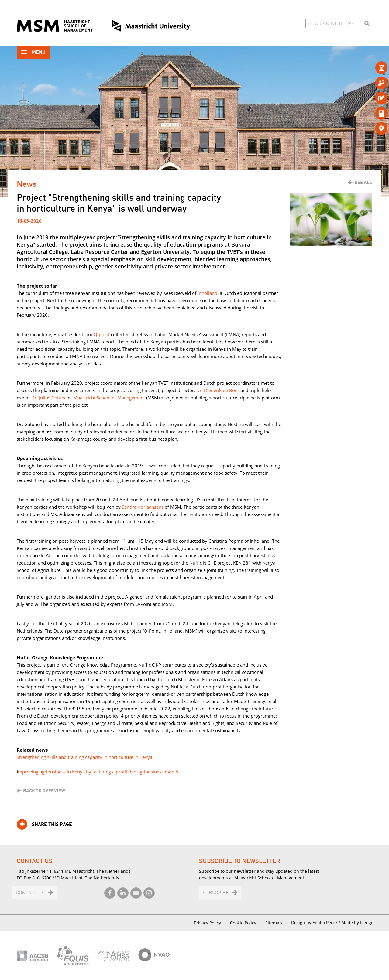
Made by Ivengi (357, 922)
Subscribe (216, 893)
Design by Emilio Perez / (316, 922)
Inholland (207, 293)
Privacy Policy (207, 923)
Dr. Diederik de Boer (218, 390)
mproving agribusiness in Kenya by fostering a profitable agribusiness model (98, 772)
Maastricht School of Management (110, 398)
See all (363, 183)
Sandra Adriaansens (143, 507)
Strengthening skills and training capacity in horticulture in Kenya (84, 757)
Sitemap (274, 923)
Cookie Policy (243, 923)
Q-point (102, 334)
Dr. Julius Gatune (49, 398)
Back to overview (44, 791)
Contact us (30, 893)
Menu (33, 53)
